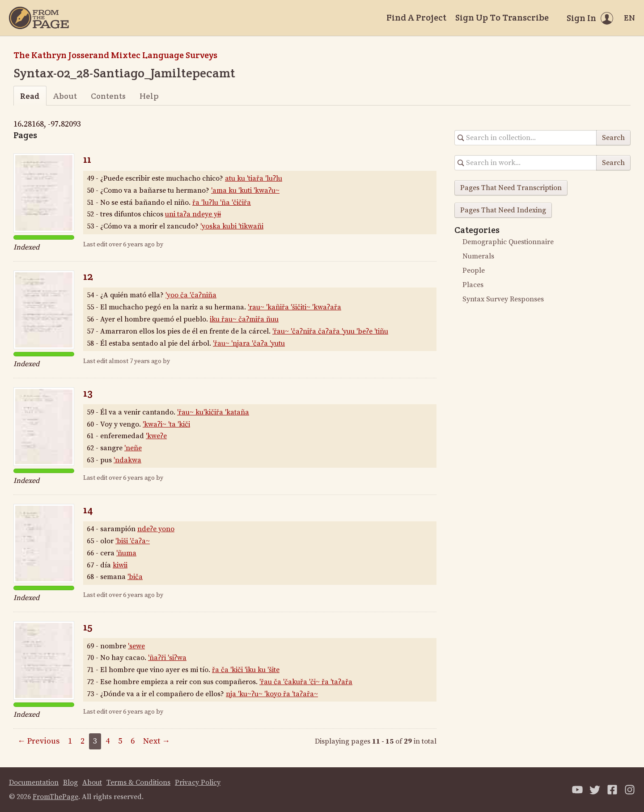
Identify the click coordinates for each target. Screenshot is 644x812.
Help (149, 96)
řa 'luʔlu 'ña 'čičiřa (222, 203)
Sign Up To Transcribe (502, 17)
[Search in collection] (526, 138)
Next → (157, 741)
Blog (70, 782)
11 (87, 159)
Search (613, 138)
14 (88, 510)
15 (88, 627)
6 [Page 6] (133, 741)
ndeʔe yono (156, 529)
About (65, 96)
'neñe (133, 448)
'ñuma (126, 553)
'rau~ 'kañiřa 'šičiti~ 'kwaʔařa (294, 307)
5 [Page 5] (120, 741)
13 (88, 393)
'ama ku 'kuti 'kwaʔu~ (245, 190)
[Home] (39, 18)
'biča (135, 577)
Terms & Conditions (138, 782)
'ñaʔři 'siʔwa (167, 658)
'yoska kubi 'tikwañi (232, 226)
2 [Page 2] (83, 741)
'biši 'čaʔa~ (133, 541)
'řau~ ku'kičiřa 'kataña (213, 412)
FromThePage (55, 797)
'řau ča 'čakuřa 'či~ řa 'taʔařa (306, 682)
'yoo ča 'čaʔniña (191, 295)
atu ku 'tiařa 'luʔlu (254, 178)
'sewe (136, 646)
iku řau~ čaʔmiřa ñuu (244, 319)
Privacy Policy (198, 782)
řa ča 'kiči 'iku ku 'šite (246, 670)
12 (88, 276)
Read (30, 96)
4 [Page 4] (108, 741)
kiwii (120, 565)
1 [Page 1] (70, 741)
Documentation (34, 782)
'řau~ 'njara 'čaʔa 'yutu (249, 343)
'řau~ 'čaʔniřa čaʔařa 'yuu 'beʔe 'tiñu (330, 331)
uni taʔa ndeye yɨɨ (193, 214)
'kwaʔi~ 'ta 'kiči (166, 424)
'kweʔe (156, 436)
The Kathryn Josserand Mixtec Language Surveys (115, 55)
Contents (108, 96)
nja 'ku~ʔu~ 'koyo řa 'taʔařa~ (272, 694)
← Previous (38, 741)
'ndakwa (127, 460)
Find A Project (416, 17)
